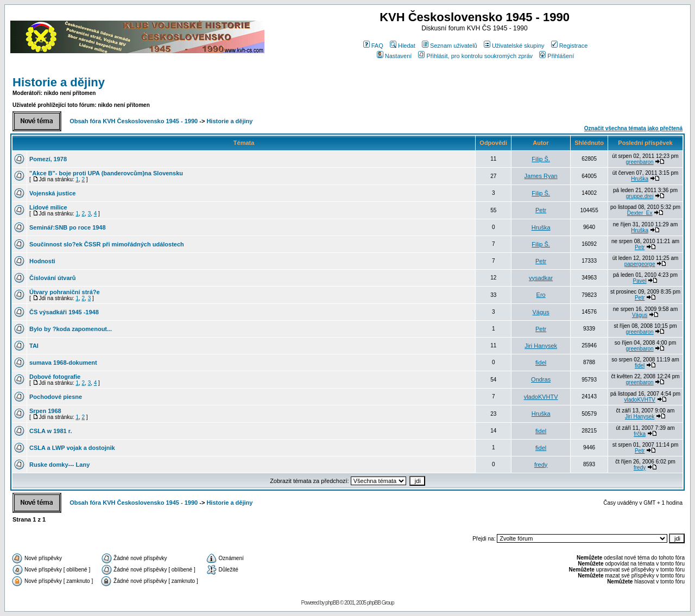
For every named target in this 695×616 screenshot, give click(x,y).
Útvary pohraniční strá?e (65, 292)
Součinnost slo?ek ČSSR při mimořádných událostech (107, 244)
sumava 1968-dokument (63, 363)
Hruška (640, 179)
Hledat (403, 46)
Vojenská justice (52, 193)
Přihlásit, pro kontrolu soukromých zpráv (475, 56)
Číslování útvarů (53, 278)
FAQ (373, 46)
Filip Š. (541, 159)
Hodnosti (42, 261)
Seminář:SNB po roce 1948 (68, 227)
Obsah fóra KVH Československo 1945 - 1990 (134, 121)
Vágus (541, 312)
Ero (541, 295)
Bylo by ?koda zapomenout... (71, 329)
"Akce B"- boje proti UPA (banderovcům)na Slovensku (106, 173)
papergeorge (640, 264)
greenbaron (640, 162)
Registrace (570, 46)
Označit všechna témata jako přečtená (633, 128)
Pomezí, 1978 (48, 159)
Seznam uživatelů (450, 46)
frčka (640, 434)
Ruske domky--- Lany (59, 465)
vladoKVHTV (541, 397)
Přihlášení (557, 56)
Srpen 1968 (45, 411)
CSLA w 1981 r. (50, 431)
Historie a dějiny (59, 82)
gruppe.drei (640, 196)
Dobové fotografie (55, 377)
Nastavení (394, 56)
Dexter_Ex (640, 213)
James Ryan (541, 176)
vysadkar (541, 278)
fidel (541, 363)
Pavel (640, 281)
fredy (541, 465)
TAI (34, 346)
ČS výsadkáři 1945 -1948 (64, 312)
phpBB (332, 603)
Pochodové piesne (56, 397)
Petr (541, 210)
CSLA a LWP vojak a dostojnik (72, 448)
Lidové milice (48, 207)
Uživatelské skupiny (514, 46)
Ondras (541, 379)
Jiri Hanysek (541, 346)
